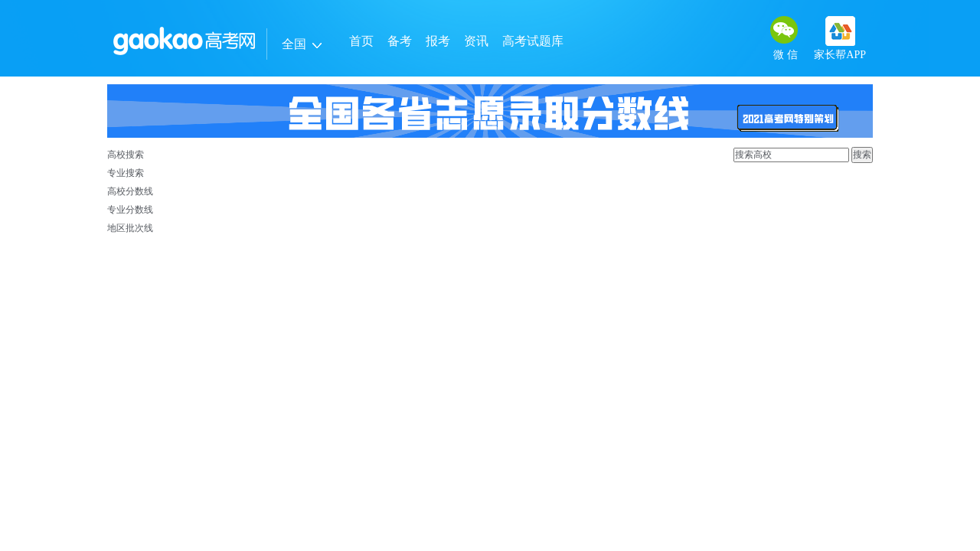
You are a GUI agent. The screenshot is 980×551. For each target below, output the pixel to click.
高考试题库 (533, 41)
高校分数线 (130, 191)
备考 (400, 41)
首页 (361, 41)
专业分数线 (130, 210)
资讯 (476, 41)
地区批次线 (130, 228)
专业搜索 (126, 173)
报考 (438, 41)
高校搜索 (126, 155)
